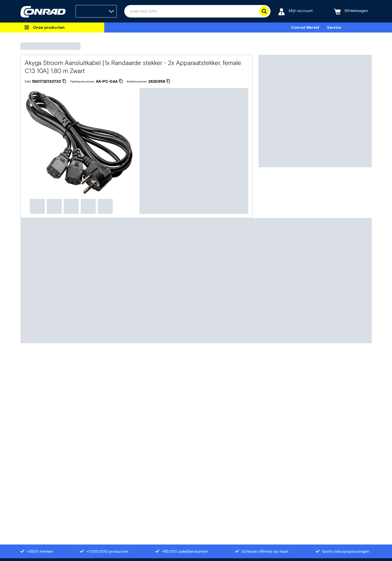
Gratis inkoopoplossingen (346, 551)
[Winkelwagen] (351, 11)
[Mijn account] (295, 11)
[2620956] (159, 82)
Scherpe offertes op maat (265, 551)
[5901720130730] (49, 82)
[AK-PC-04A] (109, 82)
